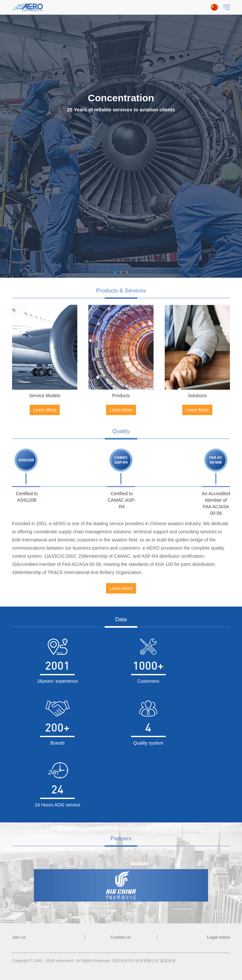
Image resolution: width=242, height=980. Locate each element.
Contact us (121, 937)
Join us (19, 937)
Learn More (45, 410)
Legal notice (219, 937)
